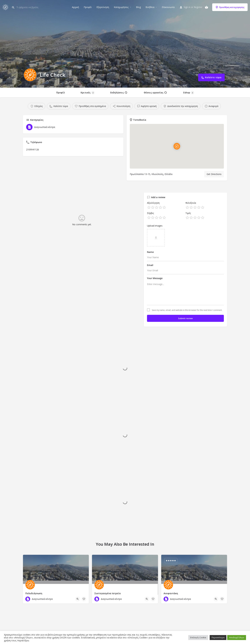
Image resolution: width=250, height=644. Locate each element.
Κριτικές (88, 93)
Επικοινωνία (168, 7)
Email (150, 265)
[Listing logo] (30, 75)
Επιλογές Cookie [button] (198, 637)
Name (150, 252)
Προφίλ (88, 7)
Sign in (187, 7)
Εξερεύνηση (103, 7)
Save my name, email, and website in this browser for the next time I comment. (187, 310)
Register (198, 7)
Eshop (189, 93)
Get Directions (214, 174)
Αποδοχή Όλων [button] (237, 637)
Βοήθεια (150, 7)
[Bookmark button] (84, 599)
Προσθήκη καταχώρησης (230, 7)
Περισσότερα (218, 637)
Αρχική (75, 7)
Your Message (155, 278)
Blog (138, 7)
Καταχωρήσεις (121, 7)
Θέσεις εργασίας (155, 93)
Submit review (185, 318)
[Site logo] (6, 7)
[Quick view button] (78, 599)
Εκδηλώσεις (119, 93)
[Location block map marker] (177, 146)
